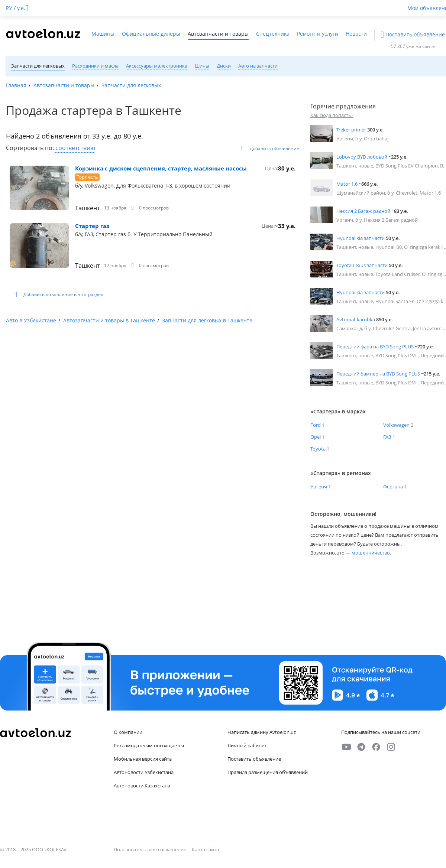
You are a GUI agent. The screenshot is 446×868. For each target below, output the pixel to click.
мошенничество (371, 553)
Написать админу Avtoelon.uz (262, 732)
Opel (316, 437)
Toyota (318, 449)
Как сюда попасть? (332, 115)
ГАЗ (387, 437)
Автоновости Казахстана (142, 786)
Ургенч (319, 487)
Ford (316, 425)
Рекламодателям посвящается (149, 745)
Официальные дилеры (151, 34)
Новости (356, 34)
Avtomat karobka (356, 319)
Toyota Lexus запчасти (362, 265)
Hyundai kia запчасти (361, 238)
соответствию (75, 148)
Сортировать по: (31, 148)
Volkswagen (396, 425)
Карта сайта (205, 849)
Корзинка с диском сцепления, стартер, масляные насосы (161, 168)
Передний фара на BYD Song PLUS (375, 347)
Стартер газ (92, 226)
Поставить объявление (254, 759)
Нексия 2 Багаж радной (363, 211)
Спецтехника (273, 34)
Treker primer (351, 130)
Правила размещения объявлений (268, 772)
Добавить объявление (270, 149)
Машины (103, 34)
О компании (128, 732)
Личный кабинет (247, 745)
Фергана (393, 487)
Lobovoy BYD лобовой (362, 157)
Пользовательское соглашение (151, 849)
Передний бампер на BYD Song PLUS (378, 374)
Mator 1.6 (347, 184)
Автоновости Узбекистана (144, 772)
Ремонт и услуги (318, 34)
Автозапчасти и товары (218, 34)
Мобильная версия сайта (143, 759)
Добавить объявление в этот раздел (59, 295)
